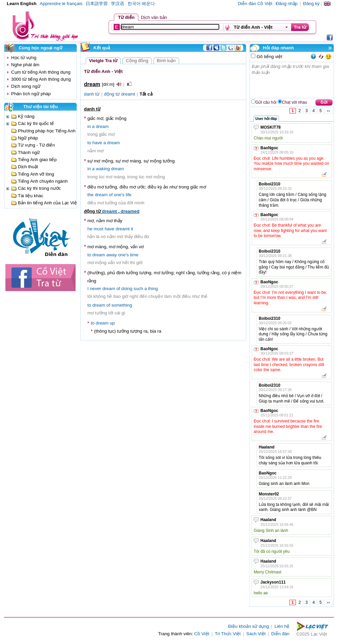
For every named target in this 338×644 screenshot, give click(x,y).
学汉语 (118, 4)
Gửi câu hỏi (266, 102)
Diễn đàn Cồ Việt (255, 4)
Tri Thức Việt (228, 634)
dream (102, 126)
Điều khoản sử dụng (248, 626)
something (122, 305)
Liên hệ (282, 626)
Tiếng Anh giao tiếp (37, 160)
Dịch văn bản (154, 17)
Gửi (324, 102)
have (97, 143)
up (112, 323)
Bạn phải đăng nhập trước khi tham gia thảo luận (292, 80)
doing (127, 289)
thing (153, 289)
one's (119, 195)
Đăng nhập (287, 4)
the (91, 195)
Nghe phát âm (25, 65)
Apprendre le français (61, 4)
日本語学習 (97, 4)
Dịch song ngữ (26, 86)
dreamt (109, 211)
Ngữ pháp (28, 138)
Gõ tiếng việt (269, 57)
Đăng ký (312, 4)
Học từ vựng (24, 58)
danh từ (92, 94)
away (111, 255)
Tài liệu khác (31, 196)
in (89, 126)
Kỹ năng (26, 116)
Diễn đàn (280, 634)
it (132, 229)
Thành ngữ (29, 152)
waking (103, 169)
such (138, 289)
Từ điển (126, 17)
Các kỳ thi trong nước (39, 188)
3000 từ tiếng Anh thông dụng (41, 79)
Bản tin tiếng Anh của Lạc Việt (48, 203)
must (99, 229)
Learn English (22, 4)
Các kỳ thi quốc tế (36, 123)
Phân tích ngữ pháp (31, 94)
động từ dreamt (120, 94)
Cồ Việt (202, 634)
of (111, 195)
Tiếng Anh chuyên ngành (43, 181)
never (95, 289)
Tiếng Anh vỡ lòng (36, 174)
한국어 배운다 (141, 4)
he (90, 229)
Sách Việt (256, 634)
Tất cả (146, 94)
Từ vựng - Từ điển (36, 145)
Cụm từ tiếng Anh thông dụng (41, 72)
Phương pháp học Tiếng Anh (47, 131)
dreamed (130, 211)
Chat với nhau (294, 102)
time (134, 255)
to (89, 143)
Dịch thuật (28, 167)
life (129, 195)
